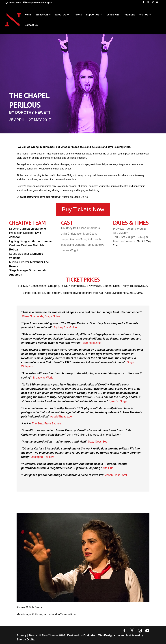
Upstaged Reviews (42, 457)
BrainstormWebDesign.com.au (104, 635)
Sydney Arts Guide (65, 327)
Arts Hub (108, 468)
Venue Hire (113, 15)
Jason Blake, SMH (117, 475)
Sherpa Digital (26, 640)
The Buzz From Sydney (46, 424)
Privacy (22, 635)
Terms (33, 635)
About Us (61, 15)
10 (94, 595)
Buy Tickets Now (83, 209)
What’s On (42, 15)
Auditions (129, 15)
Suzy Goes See (98, 442)
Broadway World (43, 378)
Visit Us (144, 15)
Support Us (93, 15)
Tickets (78, 15)
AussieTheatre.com (62, 417)
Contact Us (31, 25)
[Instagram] (153, 3)
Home (28, 15)
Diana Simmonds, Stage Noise (41, 316)
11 (96, 595)
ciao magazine (92, 343)
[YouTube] (157, 3)
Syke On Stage (118, 401)
